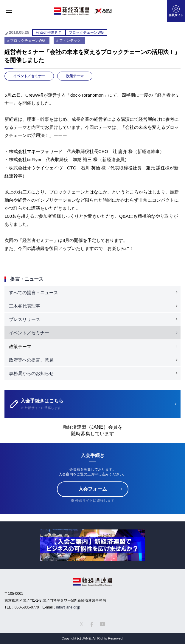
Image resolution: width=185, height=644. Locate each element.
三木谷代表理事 (25, 306)
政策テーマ (75, 76)
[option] (92, 545)
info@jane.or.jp (68, 607)
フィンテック (70, 41)
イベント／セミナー (29, 76)
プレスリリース (25, 319)
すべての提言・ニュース (34, 292)
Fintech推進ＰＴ (49, 33)
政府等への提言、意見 (31, 360)
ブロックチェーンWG (86, 33)
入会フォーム (93, 489)
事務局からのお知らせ (31, 373)
